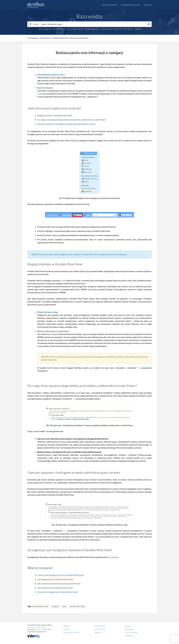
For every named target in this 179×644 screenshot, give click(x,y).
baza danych (128, 29)
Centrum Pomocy (132, 632)
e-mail (40, 94)
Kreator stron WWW (71, 632)
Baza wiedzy (45, 38)
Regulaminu (31, 627)
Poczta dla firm (100, 626)
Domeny (67, 626)
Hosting (66, 629)
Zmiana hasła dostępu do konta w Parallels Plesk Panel (61, 575)
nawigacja (56, 606)
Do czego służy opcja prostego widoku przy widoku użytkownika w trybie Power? (72, 120)
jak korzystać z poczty (75, 29)
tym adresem (113, 557)
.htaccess (138, 29)
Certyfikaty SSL (100, 629)
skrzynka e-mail (106, 29)
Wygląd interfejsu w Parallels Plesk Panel (55, 115)
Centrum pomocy (109, 5)
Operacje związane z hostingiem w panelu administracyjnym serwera (66, 124)
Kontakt (148, 5)
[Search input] (93, 24)
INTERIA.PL (40, 629)
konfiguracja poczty (92, 29)
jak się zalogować (45, 29)
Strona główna (33, 38)
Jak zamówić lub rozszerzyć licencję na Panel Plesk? (59, 583)
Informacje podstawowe (79, 38)
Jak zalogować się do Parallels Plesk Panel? (55, 579)
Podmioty (98, 632)
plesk (65, 606)
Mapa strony (130, 636)
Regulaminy (129, 629)
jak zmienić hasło (59, 29)
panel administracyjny (41, 606)
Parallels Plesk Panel (60, 38)
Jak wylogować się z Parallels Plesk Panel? (55, 588)
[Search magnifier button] (34, 24)
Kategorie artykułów (131, 5)
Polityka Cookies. (41, 627)
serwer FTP (118, 29)
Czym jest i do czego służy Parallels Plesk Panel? (58, 592)
